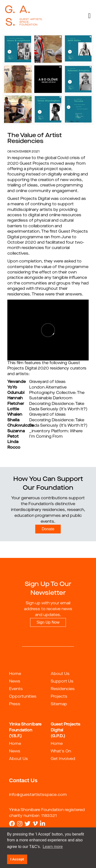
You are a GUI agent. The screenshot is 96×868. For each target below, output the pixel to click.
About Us (60, 674)
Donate (48, 529)
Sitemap (59, 704)
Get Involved (63, 759)
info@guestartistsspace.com (38, 795)
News (15, 682)
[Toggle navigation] (89, 16)
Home (15, 674)
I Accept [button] (17, 859)
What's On (61, 751)
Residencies (63, 689)
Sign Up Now (48, 622)
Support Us (62, 682)
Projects (59, 697)
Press (15, 704)
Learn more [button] (53, 847)
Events (16, 689)
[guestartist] (24, 16)
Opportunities (23, 697)
